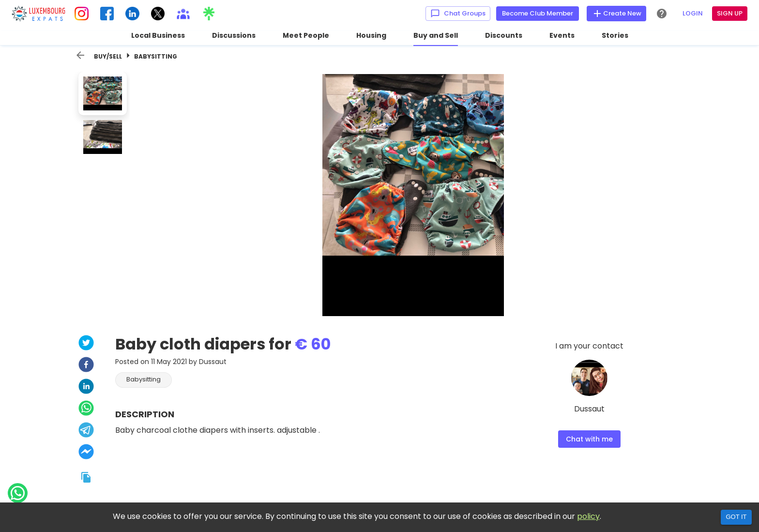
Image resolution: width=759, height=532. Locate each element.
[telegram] (86, 431)
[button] (144, 380)
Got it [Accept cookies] (736, 517)
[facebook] (86, 366)
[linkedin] (86, 388)
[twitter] (86, 344)
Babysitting (156, 56)
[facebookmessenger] (86, 453)
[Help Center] (662, 14)
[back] (80, 55)
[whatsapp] (86, 409)
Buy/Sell (108, 56)
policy (588, 516)
